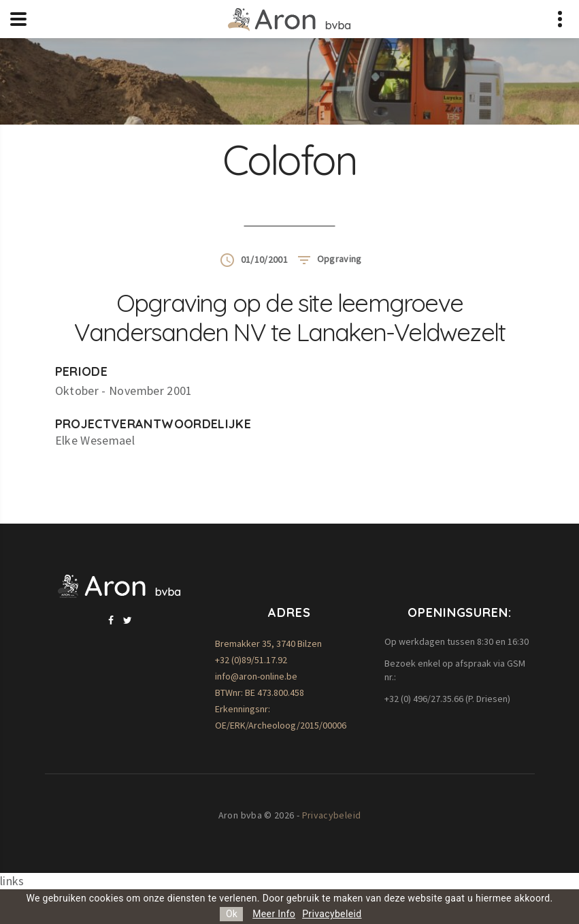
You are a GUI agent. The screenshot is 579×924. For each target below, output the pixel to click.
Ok (232, 914)
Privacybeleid (332, 815)
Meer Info (274, 914)
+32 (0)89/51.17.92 (251, 660)
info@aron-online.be (256, 676)
